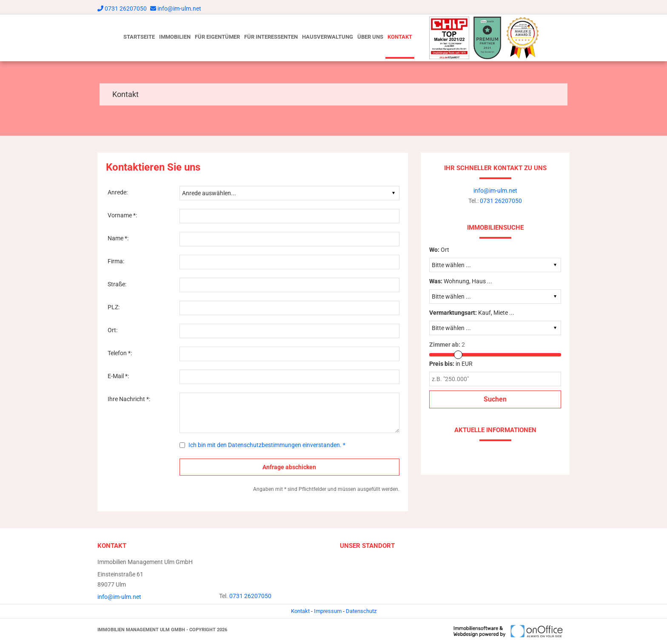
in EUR (451, 364)
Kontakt (400, 37)
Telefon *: (120, 353)
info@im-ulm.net (179, 9)
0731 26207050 (126, 9)
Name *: (118, 238)
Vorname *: (122, 215)
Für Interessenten (271, 37)
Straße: (117, 284)
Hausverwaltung (328, 37)
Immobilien (175, 37)
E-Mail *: (118, 376)
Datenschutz (361, 611)
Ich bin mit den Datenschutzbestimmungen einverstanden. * (267, 445)
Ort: (113, 330)
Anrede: (118, 192)
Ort (439, 250)
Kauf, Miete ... (472, 313)
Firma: (116, 261)
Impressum (328, 611)
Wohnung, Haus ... (461, 281)
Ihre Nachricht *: (129, 399)
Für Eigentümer (217, 37)
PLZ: (114, 307)
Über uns (370, 37)
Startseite (139, 37)
